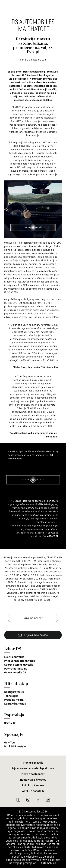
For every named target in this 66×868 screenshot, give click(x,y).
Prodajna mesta (14, 700)
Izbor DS (13, 649)
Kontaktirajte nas (15, 704)
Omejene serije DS (15, 673)
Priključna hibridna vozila (20, 661)
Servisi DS (10, 723)
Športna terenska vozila (19, 665)
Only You (10, 743)
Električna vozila (14, 657)
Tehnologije (11, 696)
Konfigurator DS (14, 692)
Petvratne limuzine (16, 669)
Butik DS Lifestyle (15, 746)
